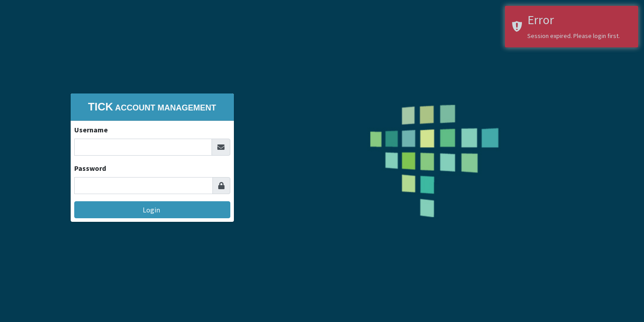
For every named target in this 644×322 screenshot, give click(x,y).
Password (90, 168)
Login (152, 210)
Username (91, 130)
